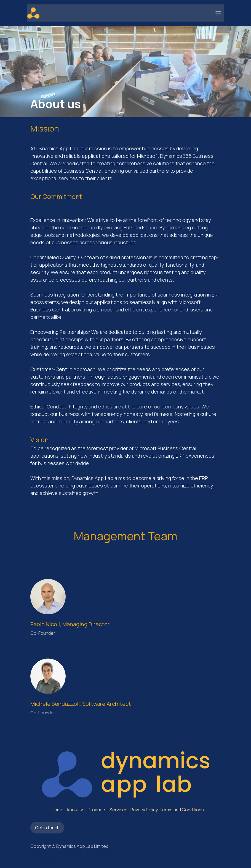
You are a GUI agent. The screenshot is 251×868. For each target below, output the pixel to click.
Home (58, 810)
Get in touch (47, 828)
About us (76, 810)
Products (97, 810)
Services (118, 810)
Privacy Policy (144, 810)
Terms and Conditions (181, 810)
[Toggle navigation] (218, 13)
